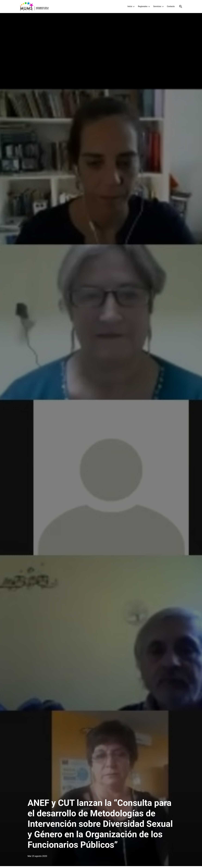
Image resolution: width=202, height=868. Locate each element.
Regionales (143, 6)
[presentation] (134, 7)
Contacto (171, 6)
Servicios (157, 6)
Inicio (130, 6)
